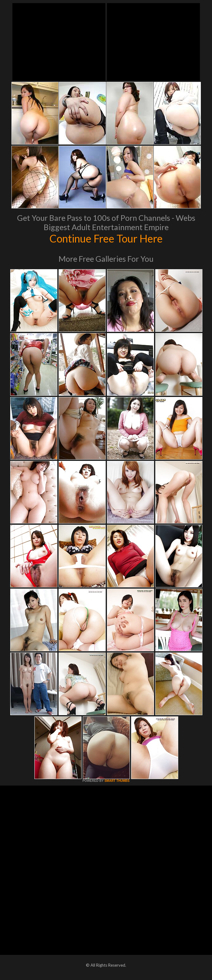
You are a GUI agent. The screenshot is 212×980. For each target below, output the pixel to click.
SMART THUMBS (117, 781)
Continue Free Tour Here (106, 238)
